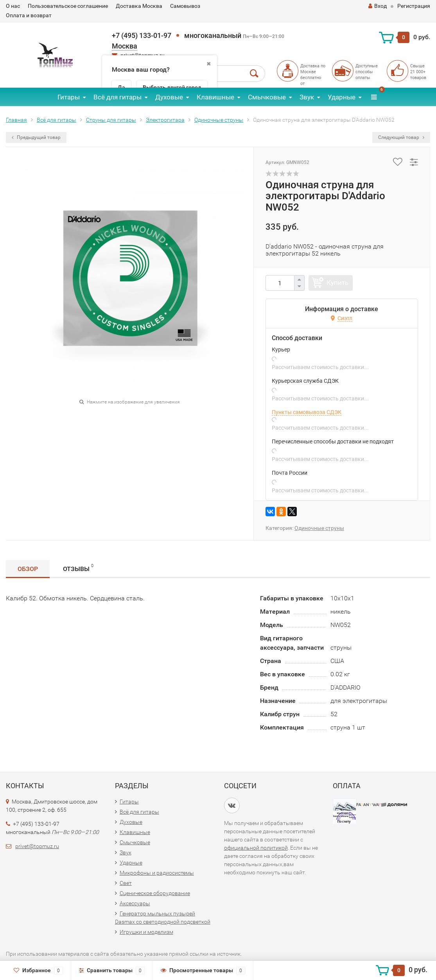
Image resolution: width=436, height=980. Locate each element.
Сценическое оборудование (155, 893)
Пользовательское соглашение (68, 6)
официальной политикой (256, 848)
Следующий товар (401, 137)
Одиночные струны (219, 120)
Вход (378, 6)
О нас (13, 6)
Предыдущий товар (36, 137)
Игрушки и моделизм (146, 932)
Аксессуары (135, 903)
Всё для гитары (118, 97)
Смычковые (267, 97)
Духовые (169, 97)
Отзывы (78, 568)
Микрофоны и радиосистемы (157, 873)
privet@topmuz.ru (37, 846)
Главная (16, 120)
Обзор (28, 569)
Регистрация (414, 6)
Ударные (342, 97)
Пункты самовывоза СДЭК (307, 412)
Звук (307, 97)
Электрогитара (165, 120)
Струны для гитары (111, 120)
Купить (337, 283)
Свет (126, 883)
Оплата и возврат (29, 15)
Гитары (69, 97)
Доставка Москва (139, 6)
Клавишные (215, 97)
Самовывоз (185, 6)
